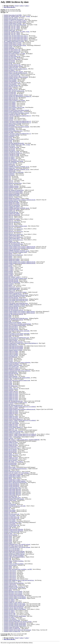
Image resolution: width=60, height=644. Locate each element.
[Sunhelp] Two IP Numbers (11, 160)
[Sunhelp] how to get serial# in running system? (16, 226)
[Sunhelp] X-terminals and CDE (12, 135)
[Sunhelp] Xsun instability (10, 80)
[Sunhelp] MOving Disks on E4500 (13, 124)
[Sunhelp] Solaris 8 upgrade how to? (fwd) (14, 296)
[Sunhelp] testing (8, 138)
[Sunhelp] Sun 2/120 (9, 302)
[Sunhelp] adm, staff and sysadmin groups (14, 91)
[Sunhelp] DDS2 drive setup (11, 459)
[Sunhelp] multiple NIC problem (12, 207)
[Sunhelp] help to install (10, 467)
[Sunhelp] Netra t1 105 (9, 287)
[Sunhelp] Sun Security (10, 61)
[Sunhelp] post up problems (11, 535)
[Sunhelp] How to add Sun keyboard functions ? (16, 469)
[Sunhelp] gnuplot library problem (12, 476)
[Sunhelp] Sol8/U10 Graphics (11, 351)
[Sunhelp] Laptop (8, 88)
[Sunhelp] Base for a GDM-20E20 (12, 59)
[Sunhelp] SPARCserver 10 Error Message (14, 551)
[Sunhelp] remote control (10, 500)
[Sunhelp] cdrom (8, 536)
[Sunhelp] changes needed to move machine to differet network (19, 248)
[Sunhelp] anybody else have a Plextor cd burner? (16, 77)
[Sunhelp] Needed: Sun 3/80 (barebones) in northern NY (18, 96)
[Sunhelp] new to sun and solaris (12, 549)
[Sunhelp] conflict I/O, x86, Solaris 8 (13, 602)
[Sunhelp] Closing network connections (14, 529)
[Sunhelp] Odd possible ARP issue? (13, 489)
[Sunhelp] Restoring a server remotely (13, 591)
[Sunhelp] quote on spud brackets (12, 245)
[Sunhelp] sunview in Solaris (11, 422)
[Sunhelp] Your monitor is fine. (11, 367)
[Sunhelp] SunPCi (8, 543)
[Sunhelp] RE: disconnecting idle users (13, 244)
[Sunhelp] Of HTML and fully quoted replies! (15, 616)
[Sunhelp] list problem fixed (11, 386)
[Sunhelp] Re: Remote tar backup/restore (14, 190)
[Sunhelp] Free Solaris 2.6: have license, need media (17, 331)
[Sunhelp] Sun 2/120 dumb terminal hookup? (15, 325)
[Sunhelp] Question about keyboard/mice (14, 583)
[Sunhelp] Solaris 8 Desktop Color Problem (15, 101)
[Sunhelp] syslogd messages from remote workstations (17, 362)
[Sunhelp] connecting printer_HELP (13, 488)
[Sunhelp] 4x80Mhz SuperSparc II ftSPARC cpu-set (17, 167)
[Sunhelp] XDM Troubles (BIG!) (12, 236)
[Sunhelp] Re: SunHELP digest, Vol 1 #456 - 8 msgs (17, 32)
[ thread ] (17, 6)
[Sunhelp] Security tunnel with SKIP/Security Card (16, 338)
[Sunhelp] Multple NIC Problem (12, 196)
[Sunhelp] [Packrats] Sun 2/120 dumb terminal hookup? (18, 324)
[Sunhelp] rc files (8, 379)
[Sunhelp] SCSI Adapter (10, 102)
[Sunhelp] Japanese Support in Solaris (13, 350)
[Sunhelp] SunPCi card (9, 30)
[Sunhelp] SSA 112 (9, 180)
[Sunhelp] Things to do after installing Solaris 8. (16, 69)
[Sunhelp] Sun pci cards (10, 613)
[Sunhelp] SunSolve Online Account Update (15, 604)
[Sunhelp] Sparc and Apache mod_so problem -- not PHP (18, 569)
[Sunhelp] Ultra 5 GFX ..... (10, 582)
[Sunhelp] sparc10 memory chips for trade (14, 107)
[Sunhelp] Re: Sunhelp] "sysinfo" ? (12, 277)
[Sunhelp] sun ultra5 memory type (12, 50)
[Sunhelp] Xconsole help (10, 55)
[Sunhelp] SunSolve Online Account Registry (15, 597)
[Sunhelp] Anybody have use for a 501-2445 (15, 506)
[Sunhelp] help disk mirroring (11, 201)
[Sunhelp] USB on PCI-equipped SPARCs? (14, 553)
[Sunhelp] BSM (8, 316)
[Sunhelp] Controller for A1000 (12, 147)
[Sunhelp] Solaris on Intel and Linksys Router (15, 22)
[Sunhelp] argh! (8, 321)
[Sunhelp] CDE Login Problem (11, 423)
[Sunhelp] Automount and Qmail (12, 288)
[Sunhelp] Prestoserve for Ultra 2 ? (12, 448)
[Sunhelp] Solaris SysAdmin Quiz (12, 629)
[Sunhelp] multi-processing (11, 586)
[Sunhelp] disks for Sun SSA (11, 87)
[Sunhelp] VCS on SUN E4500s (12, 74)
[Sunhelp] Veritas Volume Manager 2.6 (13, 419)
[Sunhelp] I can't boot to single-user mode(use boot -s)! (17, 116)
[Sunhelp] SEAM (8, 63)
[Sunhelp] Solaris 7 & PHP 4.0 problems (14, 555)
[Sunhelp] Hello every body (11, 430)
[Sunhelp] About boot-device (11, 327)
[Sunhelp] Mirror (8, 453)
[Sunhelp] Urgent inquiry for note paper (14, 431)
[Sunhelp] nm (7, 466)
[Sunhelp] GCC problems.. (10, 619)
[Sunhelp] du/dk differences (11, 345)
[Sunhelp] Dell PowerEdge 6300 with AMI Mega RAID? (18, 622)
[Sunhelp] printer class (9, 164)
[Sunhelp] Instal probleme (10, 441)
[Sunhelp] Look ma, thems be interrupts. (14, 608)
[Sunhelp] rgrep (8, 503)
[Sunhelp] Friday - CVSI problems (12, 437)
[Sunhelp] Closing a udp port (11, 389)
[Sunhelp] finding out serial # (11, 393)
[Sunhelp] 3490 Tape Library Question (13, 342)
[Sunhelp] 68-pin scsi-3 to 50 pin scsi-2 (13, 229)
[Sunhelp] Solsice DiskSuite (11, 376)
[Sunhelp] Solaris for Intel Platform (13, 322)
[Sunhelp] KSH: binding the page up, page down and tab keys (19, 580)
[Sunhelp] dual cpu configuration (12, 205)
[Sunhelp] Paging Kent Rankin (11, 364)
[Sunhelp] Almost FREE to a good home (14, 172)
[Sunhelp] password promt (10, 565)
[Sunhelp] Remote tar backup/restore (13, 183)
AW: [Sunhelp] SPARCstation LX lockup (14, 41)
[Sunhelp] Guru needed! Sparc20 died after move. (16, 295)
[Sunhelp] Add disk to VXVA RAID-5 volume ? (16, 292)
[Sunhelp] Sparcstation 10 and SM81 (13, 15)
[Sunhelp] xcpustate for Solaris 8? (12, 114)
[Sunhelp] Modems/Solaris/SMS (12, 194)
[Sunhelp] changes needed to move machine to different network (20, 200)
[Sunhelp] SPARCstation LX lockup (13, 23)
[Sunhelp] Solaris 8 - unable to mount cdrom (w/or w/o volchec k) (20, 434)
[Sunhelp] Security (8, 358)
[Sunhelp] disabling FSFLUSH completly (14, 499)
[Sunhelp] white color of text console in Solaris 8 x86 (17, 380)
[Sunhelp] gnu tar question (10, 444)
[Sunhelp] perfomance (9, 128)
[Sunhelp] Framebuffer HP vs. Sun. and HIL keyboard (17, 544)
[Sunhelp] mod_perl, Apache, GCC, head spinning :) (17, 473)
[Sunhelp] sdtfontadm (9, 48)
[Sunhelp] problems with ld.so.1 (12, 78)
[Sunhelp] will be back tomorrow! (12, 620)
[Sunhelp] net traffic (9, 132)
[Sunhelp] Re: (7, 502)
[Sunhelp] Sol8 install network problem (14, 335)
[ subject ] (22, 6)
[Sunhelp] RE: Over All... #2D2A (12, 26)
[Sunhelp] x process (9, 404)
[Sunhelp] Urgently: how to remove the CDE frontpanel (17, 630)
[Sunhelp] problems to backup (11, 186)
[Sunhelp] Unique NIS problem (12, 627)
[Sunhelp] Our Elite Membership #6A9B (14, 143)
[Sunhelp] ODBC (8, 562)
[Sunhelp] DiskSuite (9, 375)
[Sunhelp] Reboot (8, 241)
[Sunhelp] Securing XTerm (10, 496)
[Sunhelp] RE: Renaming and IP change (14, 161)
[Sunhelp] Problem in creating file (12, 369)
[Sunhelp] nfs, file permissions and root (14, 310)
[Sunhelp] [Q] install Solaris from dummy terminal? (17, 110)
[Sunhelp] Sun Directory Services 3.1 (13, 153)
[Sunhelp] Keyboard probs (10, 447)
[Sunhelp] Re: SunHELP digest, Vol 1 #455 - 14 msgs (17, 16)
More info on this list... (10, 7)
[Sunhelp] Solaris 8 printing (11, 340)
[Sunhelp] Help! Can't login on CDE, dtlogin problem (17, 378)
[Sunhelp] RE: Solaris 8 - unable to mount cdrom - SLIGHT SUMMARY (22, 440)
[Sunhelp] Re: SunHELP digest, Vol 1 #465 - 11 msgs (17, 145)
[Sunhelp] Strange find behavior (12, 484)
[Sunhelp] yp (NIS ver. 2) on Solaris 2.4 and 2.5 (16, 21)
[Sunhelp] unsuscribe (9, 429)
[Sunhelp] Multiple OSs (10, 171)
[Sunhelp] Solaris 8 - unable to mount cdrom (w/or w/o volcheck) (20, 407)
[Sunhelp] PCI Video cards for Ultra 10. (14, 546)
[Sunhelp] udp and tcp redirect (11, 368)
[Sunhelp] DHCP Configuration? (12, 52)
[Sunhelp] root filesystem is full (12, 514)
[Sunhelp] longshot (8, 271)
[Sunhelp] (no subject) (9, 70)
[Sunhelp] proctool (8, 120)
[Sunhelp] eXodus (8, 47)
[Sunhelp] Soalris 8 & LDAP (11, 67)
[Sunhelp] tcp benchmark (10, 504)
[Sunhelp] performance (9, 125)
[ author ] (27, 6)
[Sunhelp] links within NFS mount (12, 498)
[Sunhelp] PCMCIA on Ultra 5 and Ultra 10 (15, 587)
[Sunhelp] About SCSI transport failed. (13, 192)
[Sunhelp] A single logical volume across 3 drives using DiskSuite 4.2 (21, 343)
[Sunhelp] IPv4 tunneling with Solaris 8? (14, 19)
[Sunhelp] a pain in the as (10, 571)
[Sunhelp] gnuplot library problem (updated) (15, 481)
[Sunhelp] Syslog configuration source (13, 112)
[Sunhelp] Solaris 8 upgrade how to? (13, 294)
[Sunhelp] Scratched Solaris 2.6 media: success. (16, 402)
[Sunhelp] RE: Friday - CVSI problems (13, 462)
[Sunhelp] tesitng (8, 141)
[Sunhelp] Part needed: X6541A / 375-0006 (15, 54)
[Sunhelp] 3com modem (10, 510)
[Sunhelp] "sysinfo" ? (9, 265)
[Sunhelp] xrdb (7, 528)
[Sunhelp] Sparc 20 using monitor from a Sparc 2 (16, 36)
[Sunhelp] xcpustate (9, 117)
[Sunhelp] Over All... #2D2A (11, 18)
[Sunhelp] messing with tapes (11, 356)
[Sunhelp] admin (8, 567)
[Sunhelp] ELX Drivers (10, 165)
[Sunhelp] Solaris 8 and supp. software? (14, 66)
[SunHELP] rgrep (8, 533)
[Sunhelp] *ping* (8, 382)
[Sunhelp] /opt (7, 176)
